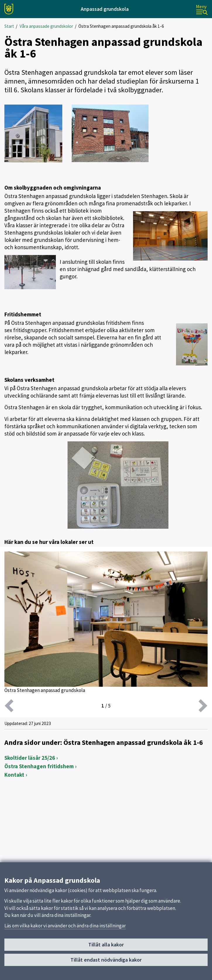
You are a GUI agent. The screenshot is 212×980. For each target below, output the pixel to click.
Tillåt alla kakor (106, 945)
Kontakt (14, 775)
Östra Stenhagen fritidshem (39, 766)
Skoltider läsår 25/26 (30, 758)
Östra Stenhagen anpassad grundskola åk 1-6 (121, 26)
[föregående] (9, 706)
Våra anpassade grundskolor (46, 26)
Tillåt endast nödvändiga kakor (106, 960)
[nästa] (203, 706)
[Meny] (202, 9)
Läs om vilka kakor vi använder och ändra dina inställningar (65, 926)
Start (9, 26)
